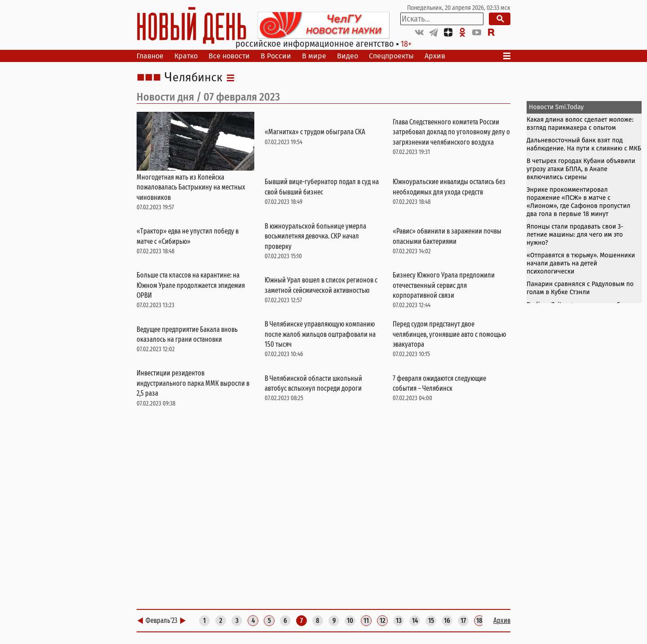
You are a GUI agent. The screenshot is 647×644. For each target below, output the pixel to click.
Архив (435, 56)
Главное (150, 56)
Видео (348, 56)
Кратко (186, 56)
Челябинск (193, 78)
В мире (314, 56)
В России (276, 56)
